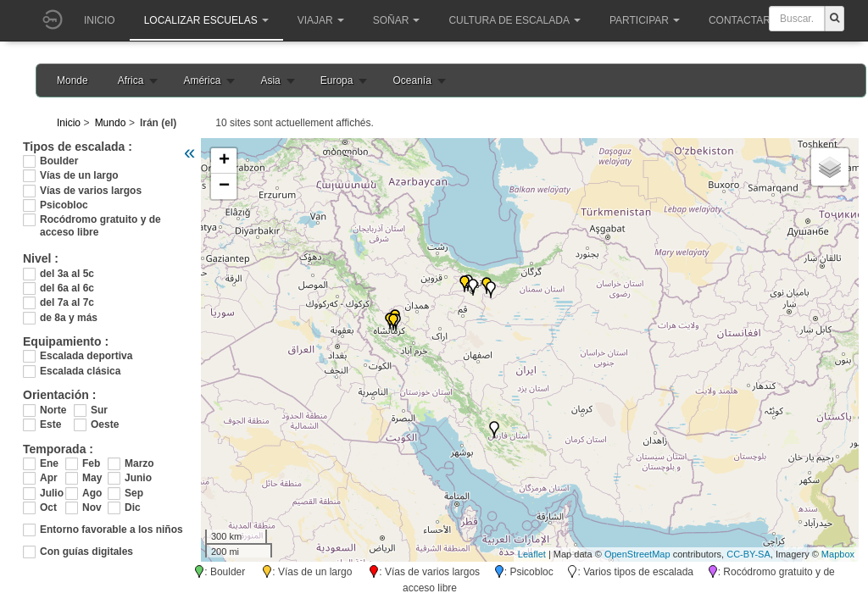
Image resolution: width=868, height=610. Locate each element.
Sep (134, 493)
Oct (48, 507)
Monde (72, 80)
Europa (337, 80)
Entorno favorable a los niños (111, 530)
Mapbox (838, 554)
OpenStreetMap (637, 554)
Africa (131, 80)
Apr (49, 478)
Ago (92, 493)
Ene (49, 463)
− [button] (224, 186)
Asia (270, 80)
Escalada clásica (80, 371)
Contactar (745, 20)
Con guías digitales (86, 552)
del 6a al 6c (67, 288)
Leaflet (532, 554)
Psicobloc (64, 205)
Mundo (111, 123)
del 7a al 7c (67, 302)
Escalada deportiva (86, 356)
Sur (99, 410)
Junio (137, 478)
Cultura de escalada (514, 20)
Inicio (100, 20)
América (202, 80)
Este (50, 424)
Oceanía (412, 80)
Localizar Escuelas (206, 20)
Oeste (105, 424)
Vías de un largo (79, 175)
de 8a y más (69, 318)
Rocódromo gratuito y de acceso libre (100, 220)
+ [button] (224, 161)
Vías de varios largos (91, 191)
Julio (52, 493)
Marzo (137, 463)
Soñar (397, 20)
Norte (53, 410)
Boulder (59, 161)
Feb (91, 463)
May (92, 478)
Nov (92, 507)
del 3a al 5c (67, 274)
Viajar (321, 20)
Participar (645, 20)
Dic (133, 507)
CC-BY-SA (748, 554)
